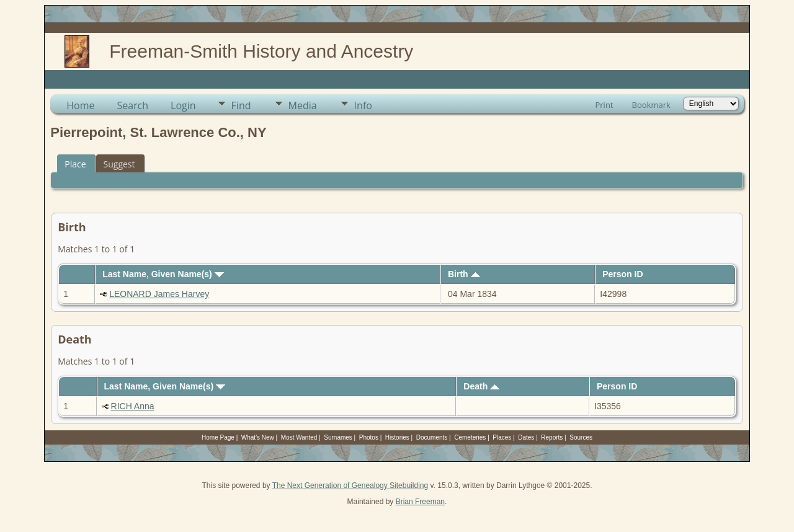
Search (132, 105)
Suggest (119, 164)
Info (363, 105)
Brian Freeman (420, 502)
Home (80, 105)
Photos (369, 437)
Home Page (218, 437)
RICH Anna (133, 406)
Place (75, 164)
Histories (397, 437)
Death (481, 386)
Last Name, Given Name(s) (163, 274)
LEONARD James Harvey (159, 294)
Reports (552, 437)
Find (241, 105)
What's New (258, 437)
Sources (581, 437)
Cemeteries (470, 437)
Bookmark (651, 105)
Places (502, 437)
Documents (432, 437)
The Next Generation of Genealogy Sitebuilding (350, 485)
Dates (526, 437)
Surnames (338, 437)
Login (183, 105)
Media (303, 105)
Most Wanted (299, 437)
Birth (464, 274)
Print (604, 105)
